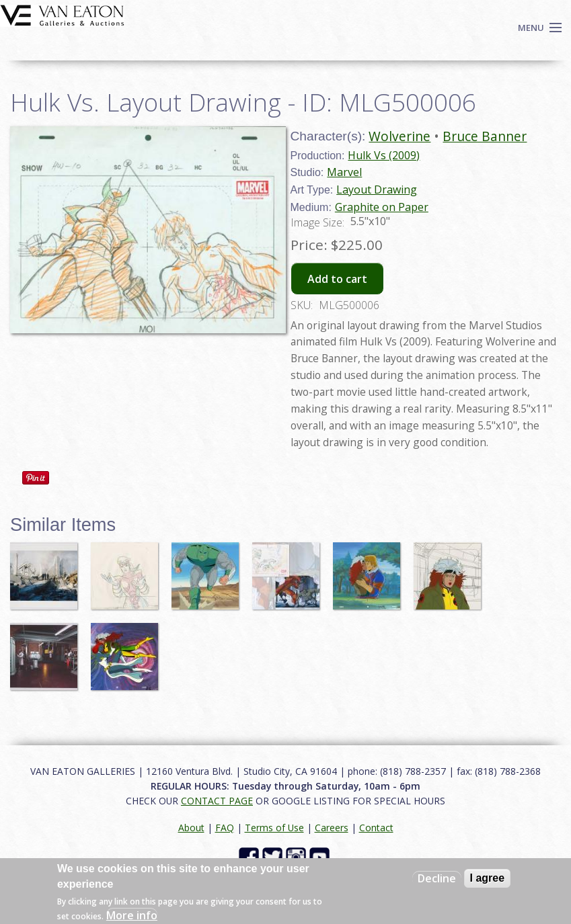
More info (132, 915)
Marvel (344, 172)
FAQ (225, 828)
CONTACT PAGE (217, 801)
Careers (332, 828)
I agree (488, 878)
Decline (437, 878)
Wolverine (399, 136)
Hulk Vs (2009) (384, 155)
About (191, 828)
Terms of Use (274, 828)
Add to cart (337, 279)
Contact (376, 828)
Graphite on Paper (382, 207)
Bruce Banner (485, 136)
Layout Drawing (377, 190)
